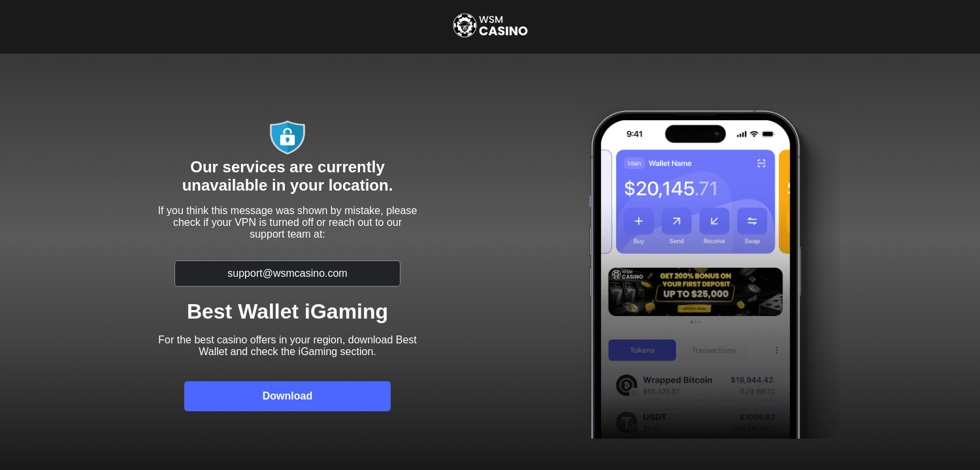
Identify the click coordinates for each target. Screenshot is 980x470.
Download (287, 396)
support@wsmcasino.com (287, 273)
